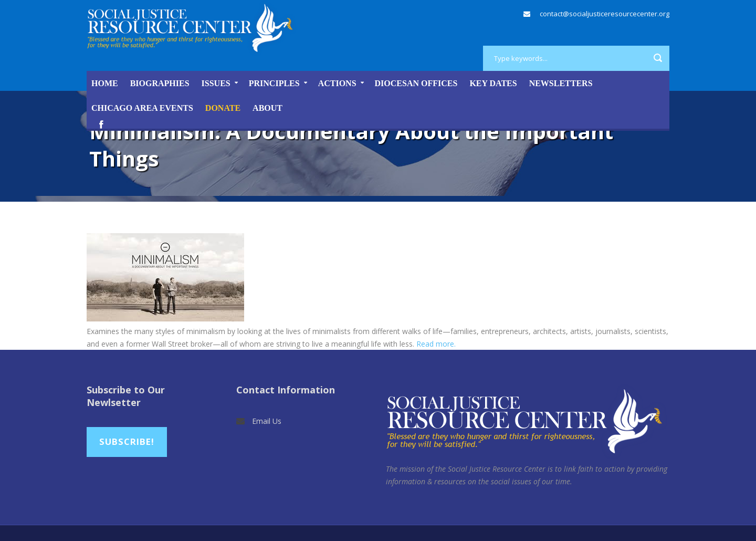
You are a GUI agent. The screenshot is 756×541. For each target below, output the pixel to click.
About (267, 108)
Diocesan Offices (416, 83)
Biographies (160, 83)
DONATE (223, 108)
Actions (337, 83)
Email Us (267, 421)
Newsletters (561, 83)
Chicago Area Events (142, 108)
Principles (274, 83)
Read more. (436, 344)
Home (105, 83)
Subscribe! (127, 441)
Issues (216, 83)
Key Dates (493, 83)
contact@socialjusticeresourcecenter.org (605, 14)
